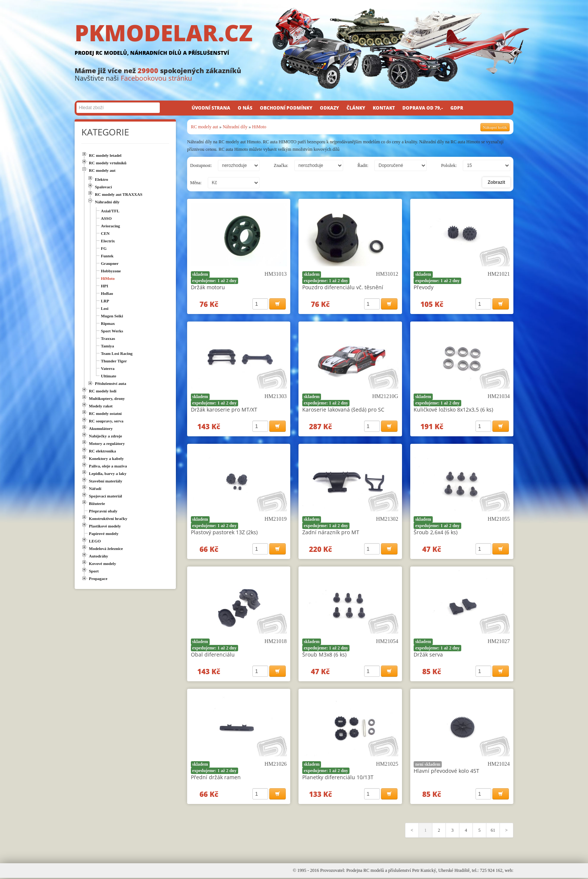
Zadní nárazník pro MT (331, 533)
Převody (424, 287)
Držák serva (428, 655)
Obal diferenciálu (213, 655)
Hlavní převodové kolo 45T (446, 772)
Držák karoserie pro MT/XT (224, 410)
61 (493, 831)
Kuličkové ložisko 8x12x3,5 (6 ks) (453, 410)
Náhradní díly (235, 127)
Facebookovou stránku (156, 78)
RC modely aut (205, 127)
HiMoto (259, 127)
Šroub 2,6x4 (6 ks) (436, 533)
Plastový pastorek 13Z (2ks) (224, 533)
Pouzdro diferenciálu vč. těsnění (343, 287)
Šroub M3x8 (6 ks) (324, 655)
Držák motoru (208, 287)
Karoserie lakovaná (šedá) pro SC (343, 410)
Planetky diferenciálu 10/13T (338, 778)
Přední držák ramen (216, 778)
